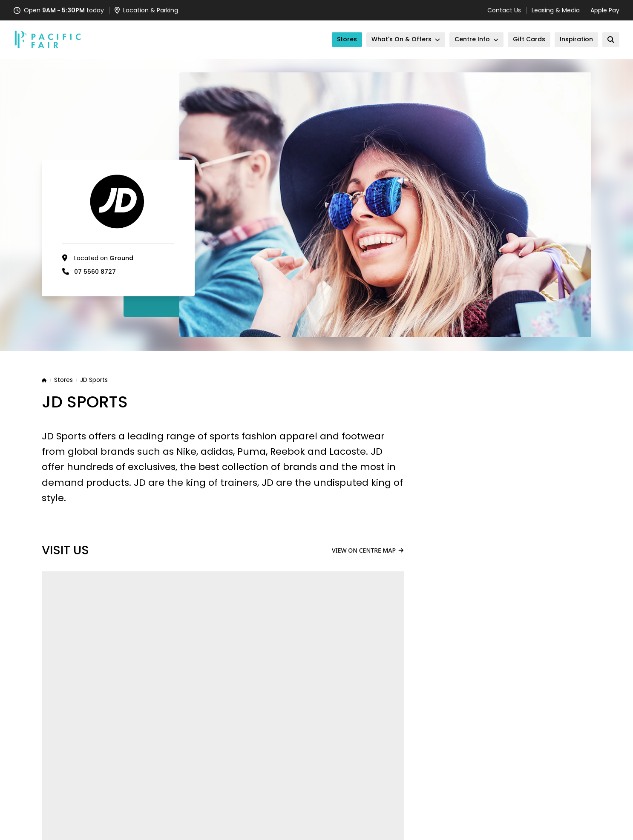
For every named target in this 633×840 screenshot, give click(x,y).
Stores (63, 380)
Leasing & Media (556, 10)
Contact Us (504, 10)
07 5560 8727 (95, 272)
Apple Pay (605, 10)
